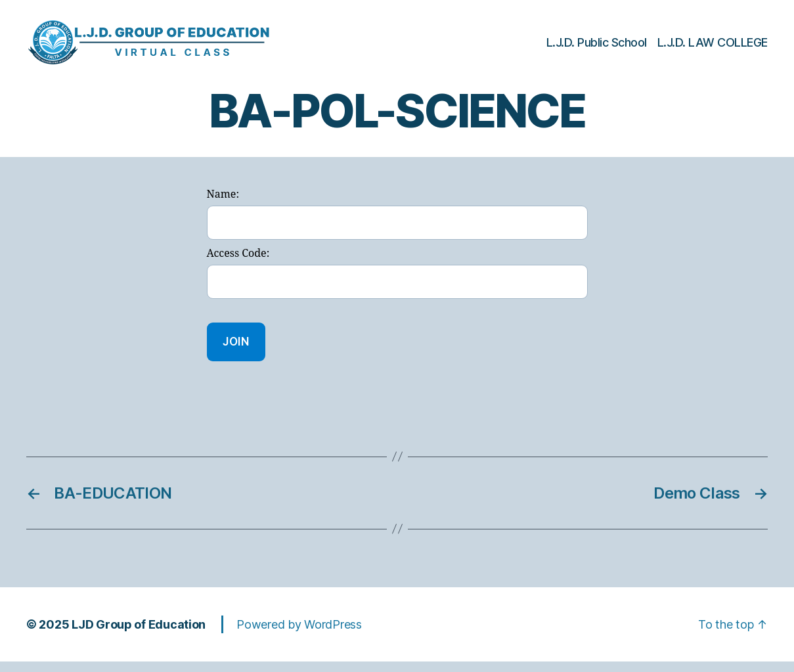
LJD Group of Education (139, 635)
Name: (223, 206)
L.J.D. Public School (597, 48)
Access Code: (238, 265)
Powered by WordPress (299, 635)
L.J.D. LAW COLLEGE (713, 48)
